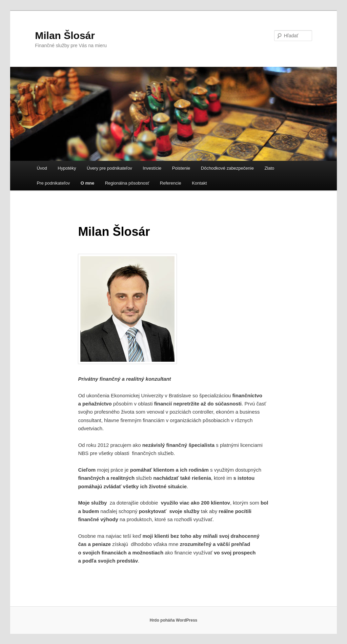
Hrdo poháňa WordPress (173, 620)
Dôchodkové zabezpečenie (227, 168)
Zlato (269, 168)
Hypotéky (67, 168)
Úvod (42, 168)
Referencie (171, 183)
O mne (87, 183)
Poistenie (181, 168)
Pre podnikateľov (53, 183)
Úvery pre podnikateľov (109, 168)
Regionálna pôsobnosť (127, 183)
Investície (152, 168)
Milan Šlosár (65, 35)
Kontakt (199, 183)
